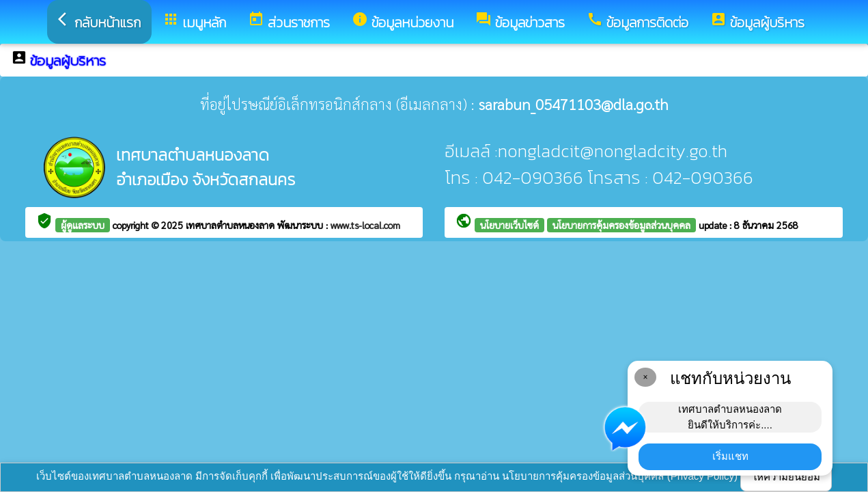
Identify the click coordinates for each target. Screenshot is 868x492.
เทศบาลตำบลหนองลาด (232, 225)
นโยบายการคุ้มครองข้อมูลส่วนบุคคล (621, 225)
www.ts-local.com (365, 225)
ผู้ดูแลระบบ (83, 225)
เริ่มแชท (730, 456)
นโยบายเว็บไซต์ (509, 225)
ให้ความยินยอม (786, 477)
